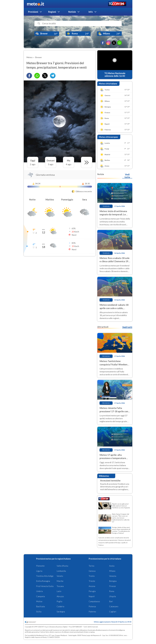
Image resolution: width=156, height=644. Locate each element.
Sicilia (39, 612)
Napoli (92, 596)
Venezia (113, 576)
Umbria (39, 591)
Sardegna (61, 612)
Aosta (112, 566)
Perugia (92, 591)
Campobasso (94, 601)
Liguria (39, 571)
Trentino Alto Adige (45, 576)
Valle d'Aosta (62, 566)
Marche (60, 581)
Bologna (113, 581)
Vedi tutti (127, 327)
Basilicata (40, 606)
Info (91, 12)
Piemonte (40, 566)
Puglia (59, 601)
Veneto (60, 576)
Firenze (112, 586)
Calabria (60, 606)
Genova (92, 571)
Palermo (92, 612)
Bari (111, 601)
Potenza (92, 606)
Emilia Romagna (43, 581)
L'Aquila (112, 596)
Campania (40, 596)
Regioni (52, 12)
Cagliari (113, 612)
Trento (92, 576)
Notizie (72, 12)
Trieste (92, 581)
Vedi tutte (127, 176)
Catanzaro (114, 606)
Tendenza (106, 206)
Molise (39, 601)
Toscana (60, 586)
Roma (112, 591)
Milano (112, 571)
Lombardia (61, 571)
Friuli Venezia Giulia (45, 586)
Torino (91, 566)
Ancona (92, 586)
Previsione (106, 356)
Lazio (59, 591)
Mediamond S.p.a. (42, 635)
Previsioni (33, 12)
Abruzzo (60, 596)
